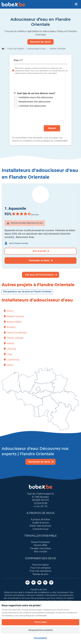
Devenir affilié (40, 545)
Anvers (9, 311)
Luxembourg (12, 360)
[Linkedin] (51, 582)
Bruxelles (10, 327)
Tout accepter (41, 622)
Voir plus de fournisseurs (41, 275)
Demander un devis (41, 260)
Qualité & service (41, 523)
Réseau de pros (41, 574)
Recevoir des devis (40, 42)
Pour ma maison (16, 49)
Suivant (52, 128)
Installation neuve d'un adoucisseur (36, 97)
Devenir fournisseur (41, 542)
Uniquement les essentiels (41, 630)
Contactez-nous (40, 529)
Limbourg (10, 349)
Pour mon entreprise (41, 568)
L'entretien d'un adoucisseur (32, 106)
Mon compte (41, 552)
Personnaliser (40, 638)
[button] (76, 4)
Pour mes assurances (41, 571)
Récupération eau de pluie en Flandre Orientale (27, 292)
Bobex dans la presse (40, 526)
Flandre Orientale (14, 338)
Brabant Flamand (14, 316)
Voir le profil (41, 251)
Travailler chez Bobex (40, 548)
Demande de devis (41, 462)
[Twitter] (33, 582)
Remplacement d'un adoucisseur (35, 102)
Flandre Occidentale (15, 333)
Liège (8, 354)
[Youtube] (39, 582)
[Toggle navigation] (76, 4)
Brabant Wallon (13, 322)
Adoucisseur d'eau (36, 49)
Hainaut (9, 343)
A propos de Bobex (41, 519)
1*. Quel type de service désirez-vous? (35, 93)
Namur (9, 365)
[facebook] (28, 582)
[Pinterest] (45, 582)
